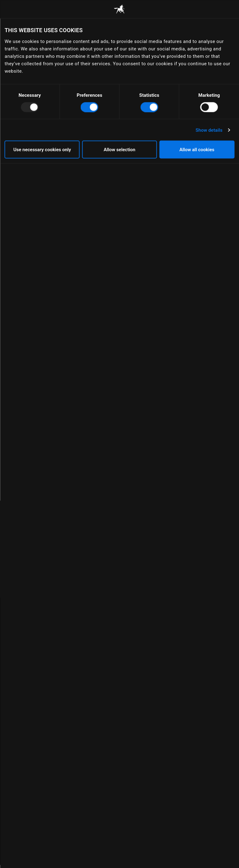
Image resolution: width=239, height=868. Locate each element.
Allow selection (119, 150)
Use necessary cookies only (42, 150)
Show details (209, 130)
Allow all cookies (197, 150)
